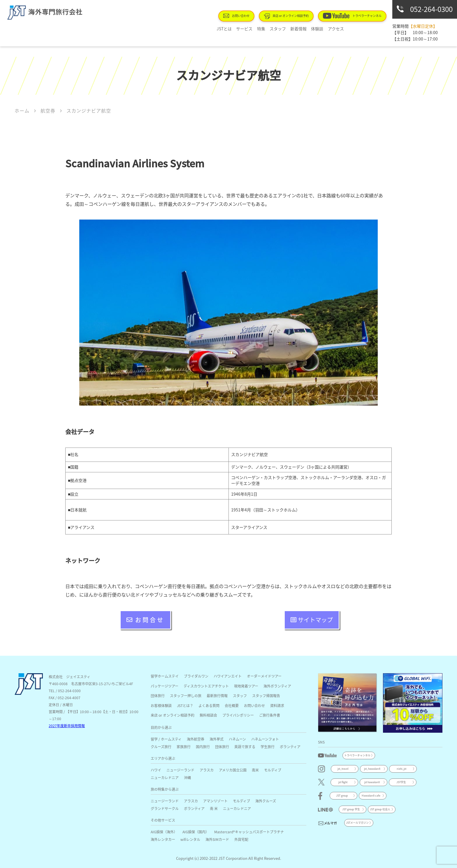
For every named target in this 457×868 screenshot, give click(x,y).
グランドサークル (165, 808)
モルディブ (273, 770)
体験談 (314, 29)
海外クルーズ (266, 801)
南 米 (214, 808)
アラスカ (207, 770)
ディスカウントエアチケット (206, 686)
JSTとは (224, 29)
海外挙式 (217, 739)
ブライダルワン (196, 676)
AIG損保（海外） (164, 832)
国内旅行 (203, 747)
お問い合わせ (237, 16)
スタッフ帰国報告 (266, 696)
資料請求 (277, 705)
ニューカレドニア (165, 777)
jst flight (343, 782)
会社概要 (232, 705)
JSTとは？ (185, 705)
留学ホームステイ (165, 676)
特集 (260, 29)
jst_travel (343, 769)
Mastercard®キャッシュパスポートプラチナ (249, 832)
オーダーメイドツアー (264, 676)
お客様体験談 (161, 705)
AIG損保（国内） (196, 832)
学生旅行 (268, 747)
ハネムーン (237, 739)
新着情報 (296, 29)
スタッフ (276, 29)
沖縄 (187, 777)
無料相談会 (208, 715)
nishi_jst (401, 769)
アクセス (332, 29)
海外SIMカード (217, 839)
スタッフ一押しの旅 (186, 696)
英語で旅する (245, 747)
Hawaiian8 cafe (371, 796)
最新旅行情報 (217, 696)
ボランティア (290, 747)
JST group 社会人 (380, 809)
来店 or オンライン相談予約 (286, 16)
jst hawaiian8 (372, 782)
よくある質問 (209, 705)
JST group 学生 (351, 809)
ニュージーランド (180, 770)
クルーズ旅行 (161, 747)
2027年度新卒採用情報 (67, 726)
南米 (255, 770)
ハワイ (156, 770)
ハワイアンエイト (228, 676)
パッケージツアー (165, 686)
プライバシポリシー (238, 715)
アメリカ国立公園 (233, 770)
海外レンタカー (163, 839)
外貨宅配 (241, 839)
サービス (244, 29)
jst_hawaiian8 (372, 769)
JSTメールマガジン (357, 823)
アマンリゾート (215, 801)
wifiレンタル (190, 839)
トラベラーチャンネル (352, 16)
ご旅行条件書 (270, 715)
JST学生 (401, 782)
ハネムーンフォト (265, 739)
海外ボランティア (277, 686)
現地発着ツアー (246, 686)
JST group (342, 796)
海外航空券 (196, 739)
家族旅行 (184, 747)
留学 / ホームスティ (166, 739)
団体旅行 (158, 696)
